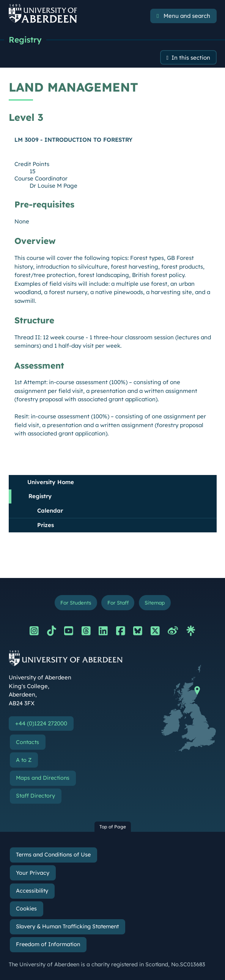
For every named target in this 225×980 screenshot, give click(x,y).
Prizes (46, 525)
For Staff (118, 602)
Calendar (50, 511)
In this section (191, 58)
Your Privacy (33, 873)
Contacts (28, 742)
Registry (25, 40)
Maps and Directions (43, 778)
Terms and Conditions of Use (53, 855)
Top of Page (113, 827)
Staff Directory (35, 796)
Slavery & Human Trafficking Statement (67, 926)
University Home (51, 482)
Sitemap (155, 602)
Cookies (26, 909)
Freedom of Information (48, 944)
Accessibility (32, 891)
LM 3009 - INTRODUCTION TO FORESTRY (73, 140)
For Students (76, 602)
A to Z (24, 760)
